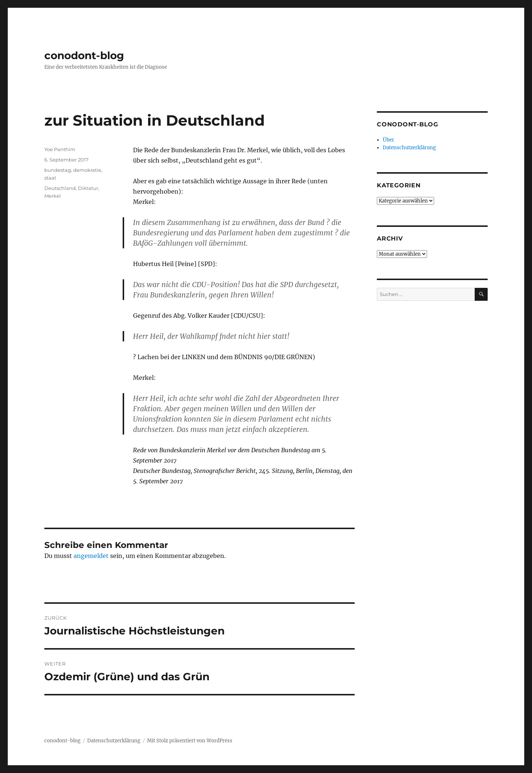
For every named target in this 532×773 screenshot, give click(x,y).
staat (50, 178)
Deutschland (60, 188)
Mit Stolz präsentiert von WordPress (190, 741)
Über (388, 140)
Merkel (53, 196)
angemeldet (91, 556)
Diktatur (88, 188)
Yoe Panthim (60, 149)
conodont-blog (84, 55)
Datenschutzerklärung (409, 148)
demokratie (87, 170)
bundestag (58, 170)
